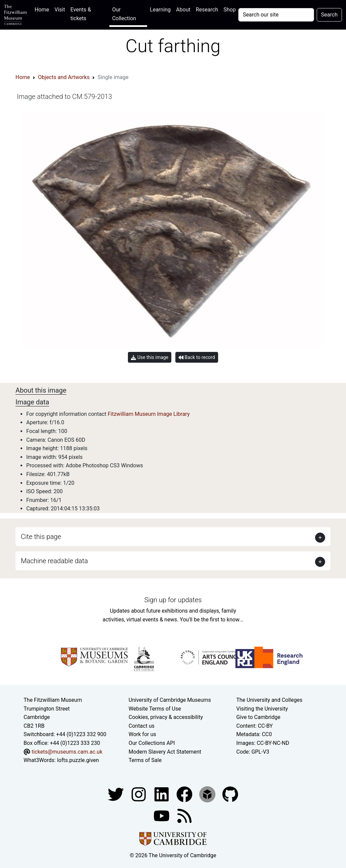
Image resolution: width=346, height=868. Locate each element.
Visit (60, 10)
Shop (230, 10)
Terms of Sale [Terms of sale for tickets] (145, 760)
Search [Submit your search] (329, 15)
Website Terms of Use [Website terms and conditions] (155, 709)
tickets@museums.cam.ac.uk (67, 752)
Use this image (150, 357)
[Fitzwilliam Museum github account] (230, 794)
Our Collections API (152, 743)
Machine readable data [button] (54, 561)
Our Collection (124, 14)
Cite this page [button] (41, 537)
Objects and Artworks (64, 77)
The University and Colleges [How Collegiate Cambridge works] (269, 700)
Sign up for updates (173, 600)
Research (207, 10)
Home (43, 9)
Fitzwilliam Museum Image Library (149, 414)
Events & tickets (81, 14)
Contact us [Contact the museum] (142, 726)
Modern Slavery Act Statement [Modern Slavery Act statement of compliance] (165, 752)
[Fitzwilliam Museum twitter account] (116, 794)
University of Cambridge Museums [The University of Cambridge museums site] (170, 700)
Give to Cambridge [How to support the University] (258, 717)
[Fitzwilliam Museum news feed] (184, 815)
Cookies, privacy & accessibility (166, 717)
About (183, 10)
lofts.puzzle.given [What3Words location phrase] (78, 760)
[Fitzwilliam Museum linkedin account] (185, 794)
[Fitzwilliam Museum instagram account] (139, 794)
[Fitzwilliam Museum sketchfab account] (208, 794)
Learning (160, 10)
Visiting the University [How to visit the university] (262, 709)
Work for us (142, 734)
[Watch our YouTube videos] (162, 815)
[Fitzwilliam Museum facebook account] (162, 794)
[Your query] (276, 15)
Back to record (197, 357)
